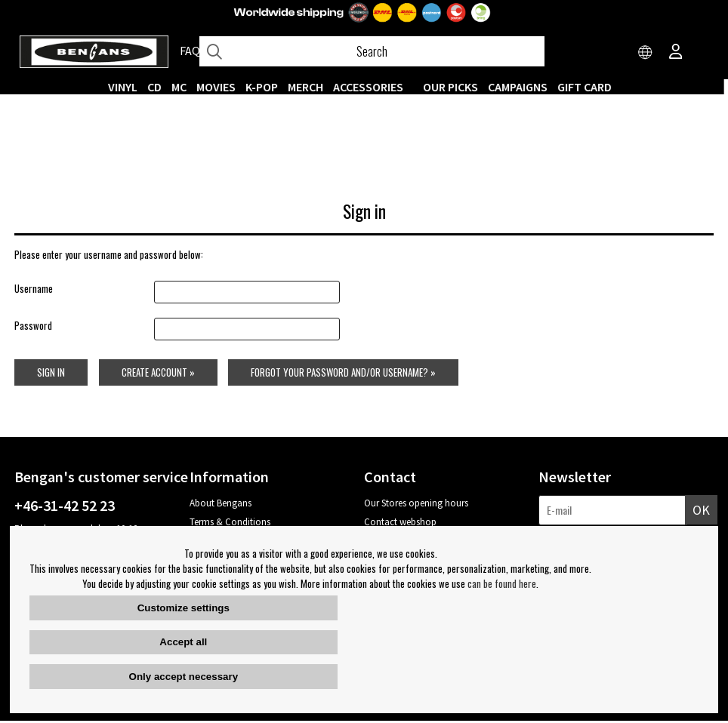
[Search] (372, 51)
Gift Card (589, 87)
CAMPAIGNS (522, 87)
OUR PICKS (455, 87)
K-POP (266, 87)
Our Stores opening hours (416, 505)
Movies (221, 87)
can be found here (502, 583)
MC (184, 87)
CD (159, 87)
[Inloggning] (676, 53)
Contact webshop (400, 524)
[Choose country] (646, 53)
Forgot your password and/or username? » (344, 374)
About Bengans (221, 505)
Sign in (51, 374)
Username (34, 291)
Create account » (158, 374)
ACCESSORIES (373, 87)
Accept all (183, 642)
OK (701, 512)
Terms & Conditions (230, 524)
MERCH (310, 87)
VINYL (127, 87)
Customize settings (184, 608)
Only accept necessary (184, 677)
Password (33, 328)
